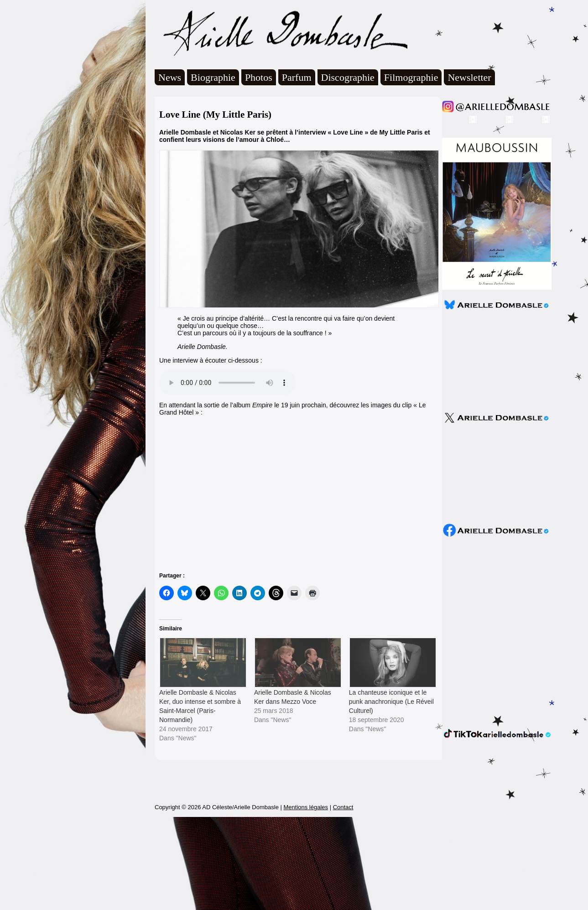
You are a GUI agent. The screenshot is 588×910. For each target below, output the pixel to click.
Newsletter (469, 77)
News (170, 77)
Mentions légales (306, 900)
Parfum (297, 77)
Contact (343, 900)
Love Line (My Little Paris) (215, 114)
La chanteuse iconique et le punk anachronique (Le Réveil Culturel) (391, 702)
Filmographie (411, 77)
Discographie (348, 77)
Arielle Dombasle (281, 32)
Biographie (213, 77)
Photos (259, 77)
